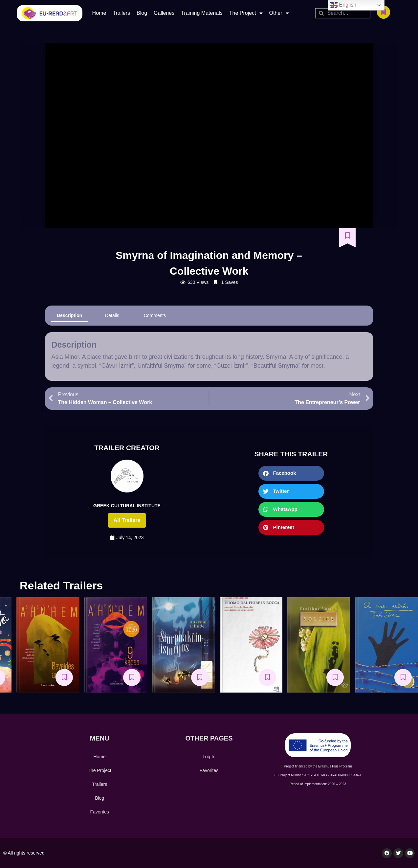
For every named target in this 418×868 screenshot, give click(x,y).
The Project (246, 13)
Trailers (121, 13)
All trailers (127, 520)
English (343, 5)
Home (99, 13)
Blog (142, 13)
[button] (291, 473)
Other (279, 13)
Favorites (99, 812)
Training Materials (202, 13)
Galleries (164, 13)
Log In (209, 757)
